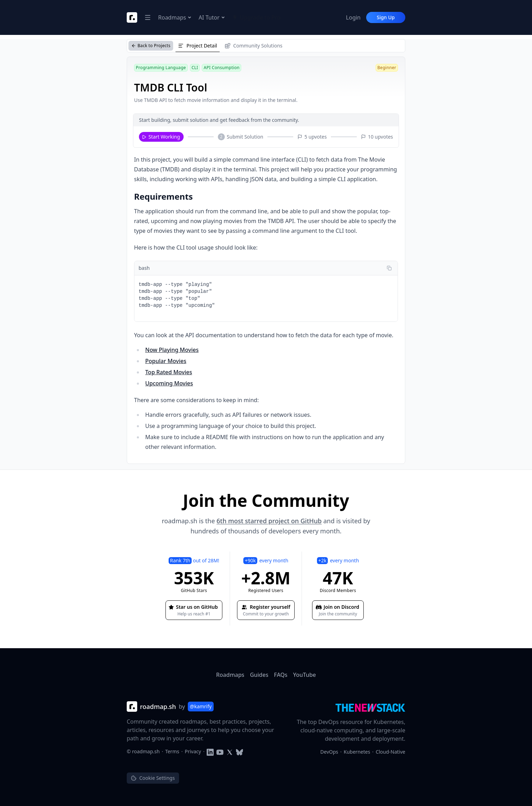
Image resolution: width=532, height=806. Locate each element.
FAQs (281, 675)
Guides (259, 675)
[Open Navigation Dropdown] (148, 17)
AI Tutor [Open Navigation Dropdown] (212, 17)
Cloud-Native (390, 752)
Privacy (193, 751)
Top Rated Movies (169, 372)
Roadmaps (230, 675)
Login (353, 17)
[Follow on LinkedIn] (210, 751)
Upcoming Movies (169, 383)
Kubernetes (357, 752)
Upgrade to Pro (256, 17)
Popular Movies (166, 361)
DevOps (329, 752)
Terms (172, 751)
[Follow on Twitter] (230, 751)
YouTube (304, 675)
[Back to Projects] (151, 46)
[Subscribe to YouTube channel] (220, 751)
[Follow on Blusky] (239, 751)
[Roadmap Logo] (132, 17)
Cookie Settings (153, 778)
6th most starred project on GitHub (269, 521)
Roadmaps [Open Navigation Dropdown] (175, 17)
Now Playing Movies (172, 350)
